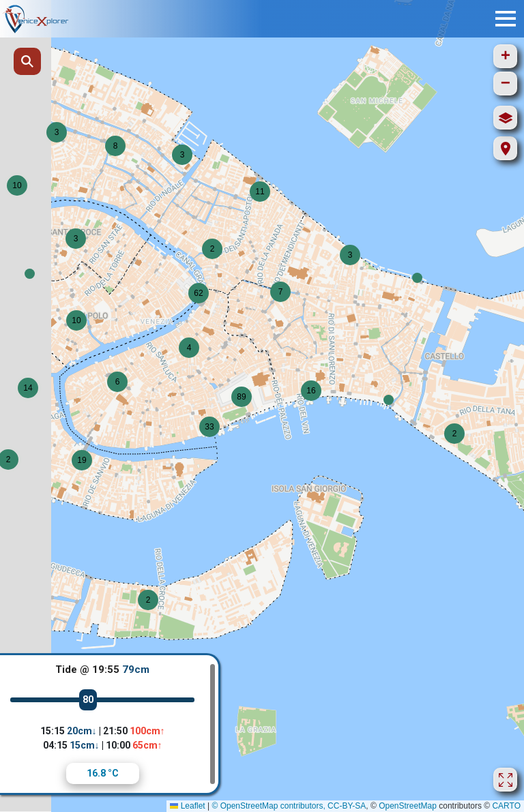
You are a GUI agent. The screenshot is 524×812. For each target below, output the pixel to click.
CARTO (506, 806)
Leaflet (187, 806)
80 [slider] (88, 700)
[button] (30, 274)
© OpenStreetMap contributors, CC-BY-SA (289, 806)
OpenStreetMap (408, 806)
